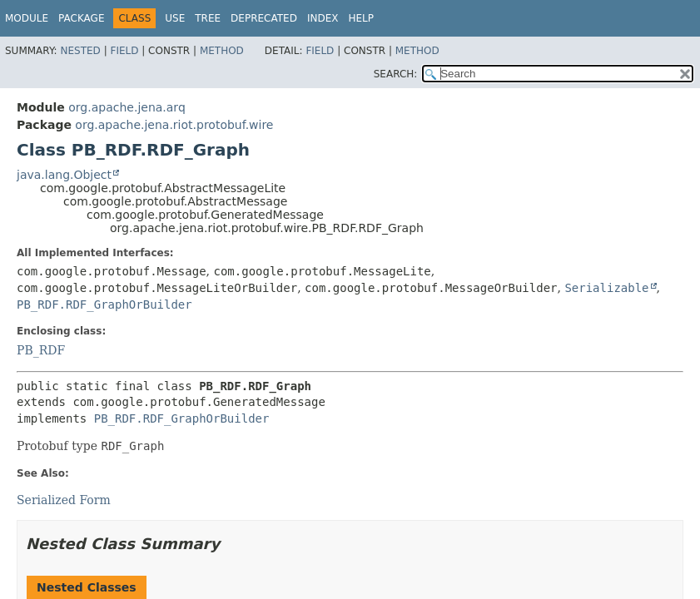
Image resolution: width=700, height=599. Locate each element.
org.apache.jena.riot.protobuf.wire (174, 125)
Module (27, 18)
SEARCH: (396, 74)
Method (222, 51)
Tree (208, 18)
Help (361, 18)
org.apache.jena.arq (127, 107)
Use (175, 18)
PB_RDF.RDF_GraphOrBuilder (104, 304)
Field (124, 51)
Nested (80, 51)
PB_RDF (41, 350)
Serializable (606, 288)
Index (323, 18)
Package (81, 18)
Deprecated (264, 18)
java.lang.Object (64, 175)
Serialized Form (64, 500)
